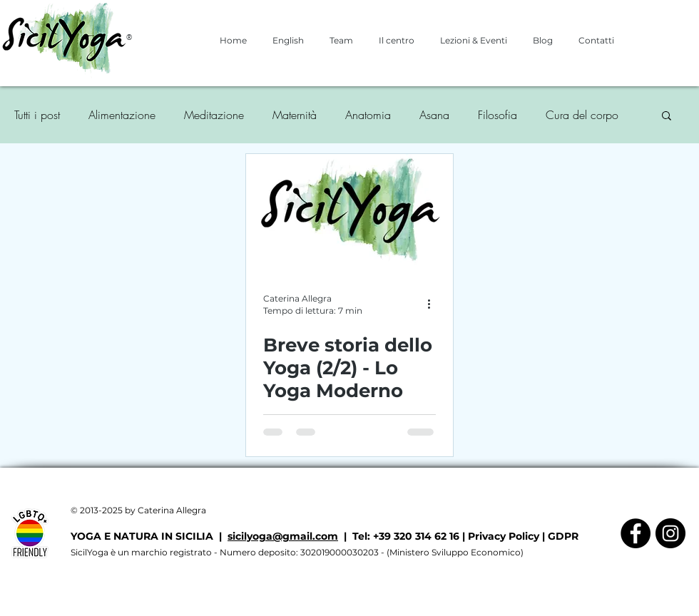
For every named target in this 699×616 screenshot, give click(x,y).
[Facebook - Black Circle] (636, 533)
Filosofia (498, 115)
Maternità (295, 115)
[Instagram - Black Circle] (670, 533)
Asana (434, 115)
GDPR (563, 536)
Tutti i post (37, 115)
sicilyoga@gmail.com (283, 536)
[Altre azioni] (434, 304)
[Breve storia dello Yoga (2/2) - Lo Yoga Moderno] (349, 213)
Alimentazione (122, 115)
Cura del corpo (582, 115)
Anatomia (368, 115)
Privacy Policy (504, 536)
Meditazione (214, 115)
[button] (667, 117)
